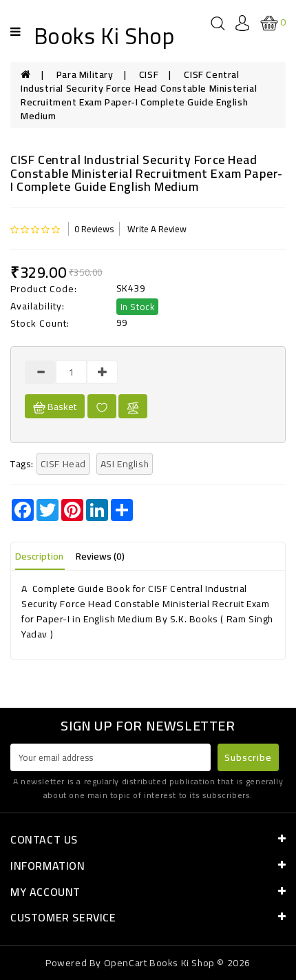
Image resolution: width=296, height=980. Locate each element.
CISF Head (63, 464)
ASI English (125, 464)
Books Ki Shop (104, 36)
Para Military (85, 74)
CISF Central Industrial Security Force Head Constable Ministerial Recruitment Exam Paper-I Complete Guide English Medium (139, 95)
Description (39, 556)
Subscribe (248, 757)
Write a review (157, 229)
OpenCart (126, 963)
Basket (55, 407)
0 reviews (94, 229)
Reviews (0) (100, 556)
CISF (149, 74)
